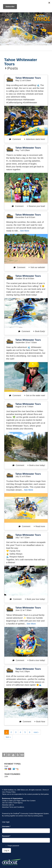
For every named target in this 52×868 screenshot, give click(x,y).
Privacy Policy (11, 792)
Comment (15, 139)
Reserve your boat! (36, 206)
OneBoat (17, 814)
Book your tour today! (35, 599)
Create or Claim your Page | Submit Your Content (19, 801)
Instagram (9, 755)
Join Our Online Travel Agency (12, 803)
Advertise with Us (8, 805)
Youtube (13, 755)
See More (25, 231)
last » (8, 737)
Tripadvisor (22, 755)
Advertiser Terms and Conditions (13, 807)
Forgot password (13, 846)
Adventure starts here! (35, 139)
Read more (40, 526)
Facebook (4, 755)
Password (6, 836)
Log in (7, 850)
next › (36, 732)
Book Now (40, 722)
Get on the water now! (35, 395)
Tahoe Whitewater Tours (21, 62)
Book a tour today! (36, 465)
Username (6, 826)
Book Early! (39, 331)
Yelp (18, 755)
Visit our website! (37, 267)
